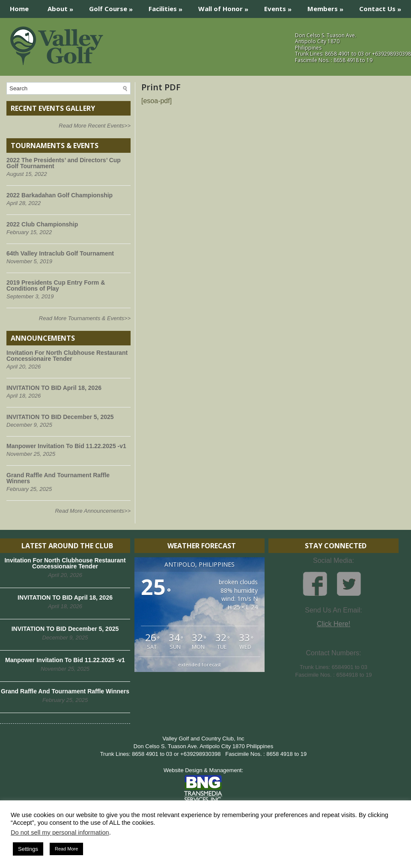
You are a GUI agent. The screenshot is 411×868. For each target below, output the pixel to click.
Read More (66, 849)
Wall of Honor (226, 7)
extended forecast (200, 664)
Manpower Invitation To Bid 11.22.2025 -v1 (66, 446)
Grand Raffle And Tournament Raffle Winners (58, 478)
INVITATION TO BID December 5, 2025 (60, 417)
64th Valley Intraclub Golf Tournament (60, 253)
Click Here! (334, 624)
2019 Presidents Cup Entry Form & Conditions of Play (56, 285)
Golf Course (114, 7)
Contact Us (383, 7)
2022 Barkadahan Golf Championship (60, 195)
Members (328, 7)
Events (281, 7)
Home (19, 9)
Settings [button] (28, 849)
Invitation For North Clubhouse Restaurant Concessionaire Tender (67, 356)
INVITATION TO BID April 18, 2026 (54, 388)
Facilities (168, 7)
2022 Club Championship (42, 224)
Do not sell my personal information (60, 832)
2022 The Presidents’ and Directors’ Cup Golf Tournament (64, 163)
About (63, 7)
